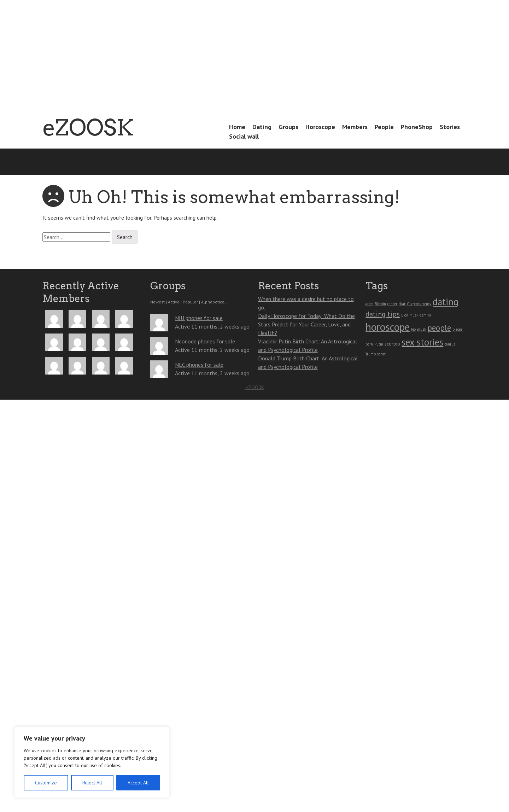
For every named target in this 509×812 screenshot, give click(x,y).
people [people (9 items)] (439, 328)
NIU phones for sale (199, 318)
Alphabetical (213, 302)
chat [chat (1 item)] (402, 304)
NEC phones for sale (199, 365)
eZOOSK (88, 127)
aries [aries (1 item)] (369, 304)
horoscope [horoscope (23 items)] (388, 327)
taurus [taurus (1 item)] (450, 344)
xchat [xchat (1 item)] (381, 354)
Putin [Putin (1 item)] (379, 344)
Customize (46, 783)
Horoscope (320, 127)
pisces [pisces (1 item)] (457, 329)
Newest (157, 302)
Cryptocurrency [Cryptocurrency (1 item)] (419, 304)
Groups (288, 127)
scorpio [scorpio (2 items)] (392, 344)
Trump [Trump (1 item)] (371, 354)
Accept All (138, 783)
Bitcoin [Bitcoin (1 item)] (380, 304)
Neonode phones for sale (205, 341)
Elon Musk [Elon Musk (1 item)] (410, 315)
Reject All (92, 783)
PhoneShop (417, 127)
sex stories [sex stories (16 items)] (422, 342)
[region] (92, 762)
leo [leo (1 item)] (413, 329)
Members (355, 127)
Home (237, 127)
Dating (262, 127)
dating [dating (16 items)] (446, 302)
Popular (190, 302)
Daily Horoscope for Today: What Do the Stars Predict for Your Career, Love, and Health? (306, 324)
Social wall (244, 136)
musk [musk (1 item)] (422, 329)
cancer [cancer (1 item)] (392, 304)
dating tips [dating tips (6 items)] (383, 314)
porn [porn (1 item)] (369, 344)
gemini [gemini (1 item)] (425, 315)
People (384, 127)
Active (174, 302)
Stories (450, 127)
